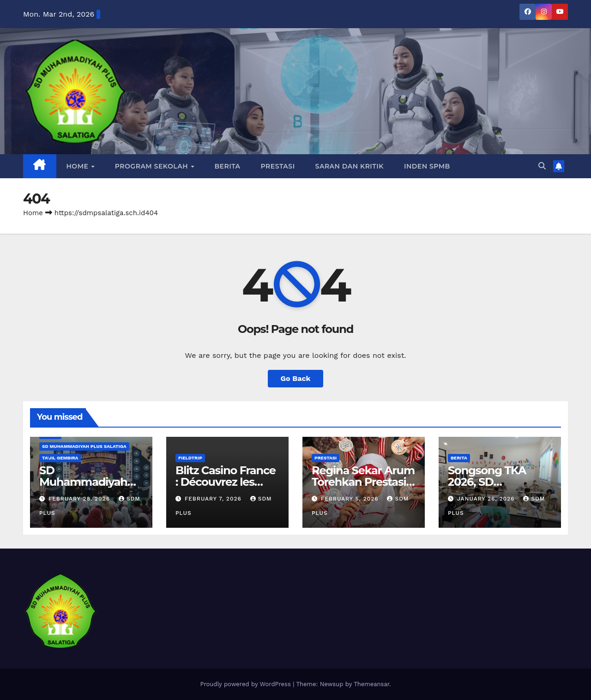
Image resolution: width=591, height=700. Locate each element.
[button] (542, 166)
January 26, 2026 (487, 499)
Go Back (296, 378)
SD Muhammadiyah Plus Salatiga (84, 446)
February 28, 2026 (80, 499)
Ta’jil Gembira (60, 458)
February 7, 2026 (214, 499)
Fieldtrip (190, 458)
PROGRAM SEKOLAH (153, 166)
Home (78, 166)
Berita (227, 166)
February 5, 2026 (351, 499)
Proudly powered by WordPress (246, 684)
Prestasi (278, 166)
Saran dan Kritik (350, 166)
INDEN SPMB (427, 166)
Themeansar (371, 684)
